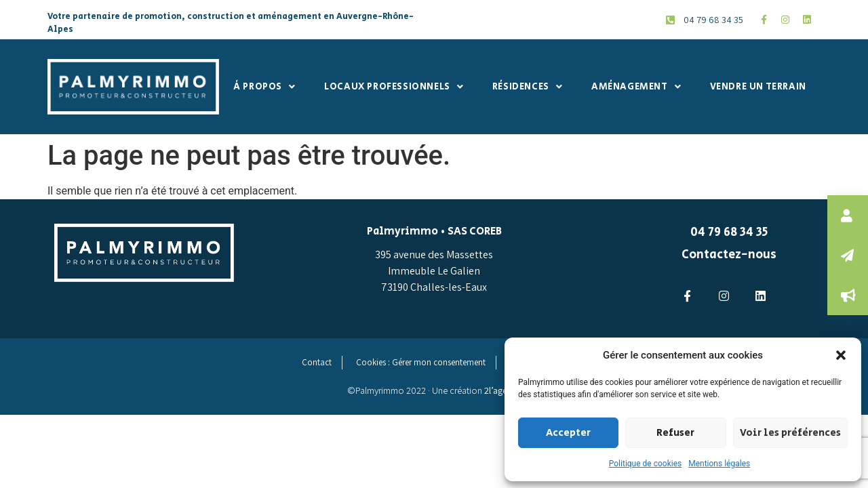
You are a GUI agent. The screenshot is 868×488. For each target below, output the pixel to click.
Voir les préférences (790, 433)
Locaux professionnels (394, 87)
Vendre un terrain (758, 87)
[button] (841, 355)
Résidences (528, 87)
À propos (264, 87)
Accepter (568, 433)
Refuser (675, 433)
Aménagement (636, 87)
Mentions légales (719, 464)
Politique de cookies (645, 464)
